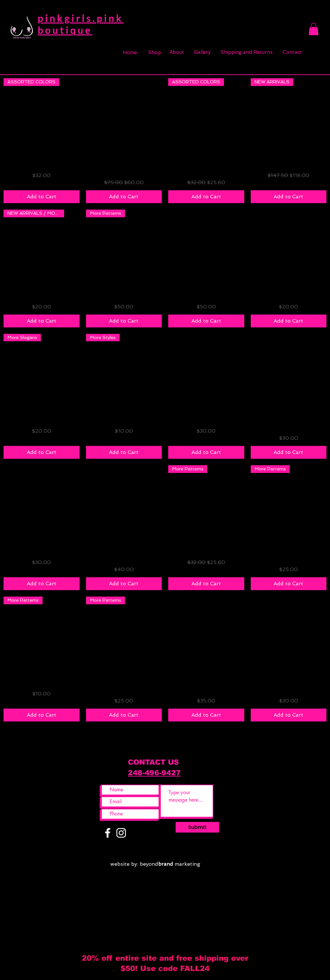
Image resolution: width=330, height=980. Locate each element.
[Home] (130, 52)
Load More (165, 740)
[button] (314, 29)
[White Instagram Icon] (121, 833)
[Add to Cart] (42, 197)
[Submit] (197, 827)
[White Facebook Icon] (108, 833)
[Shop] (155, 52)
